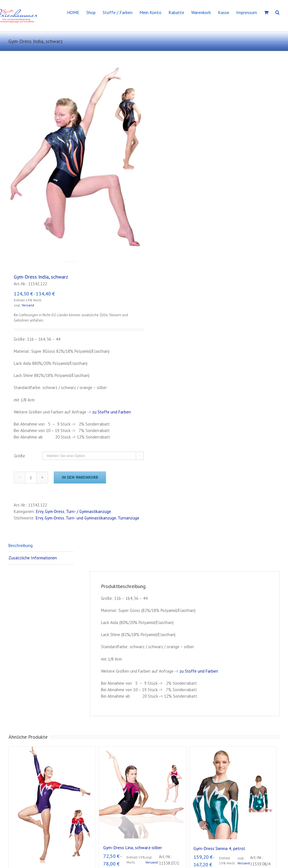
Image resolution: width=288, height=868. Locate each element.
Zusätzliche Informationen (33, 558)
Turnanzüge (129, 518)
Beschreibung (21, 545)
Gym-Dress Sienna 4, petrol (219, 848)
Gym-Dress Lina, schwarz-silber (133, 847)
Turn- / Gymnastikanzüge (89, 511)
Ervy (40, 511)
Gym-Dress (55, 511)
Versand (28, 305)
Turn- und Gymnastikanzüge (91, 518)
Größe (20, 456)
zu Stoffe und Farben (112, 412)
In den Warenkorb (80, 477)
